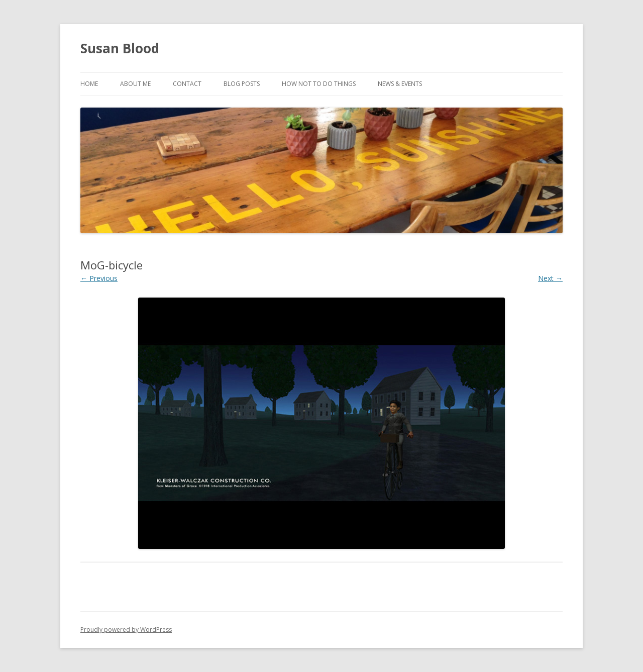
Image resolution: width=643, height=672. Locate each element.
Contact (187, 84)
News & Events (400, 84)
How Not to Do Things (319, 84)
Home (89, 84)
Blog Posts (242, 84)
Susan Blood (120, 48)
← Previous (99, 278)
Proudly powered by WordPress (126, 630)
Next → (550, 278)
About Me (135, 84)
